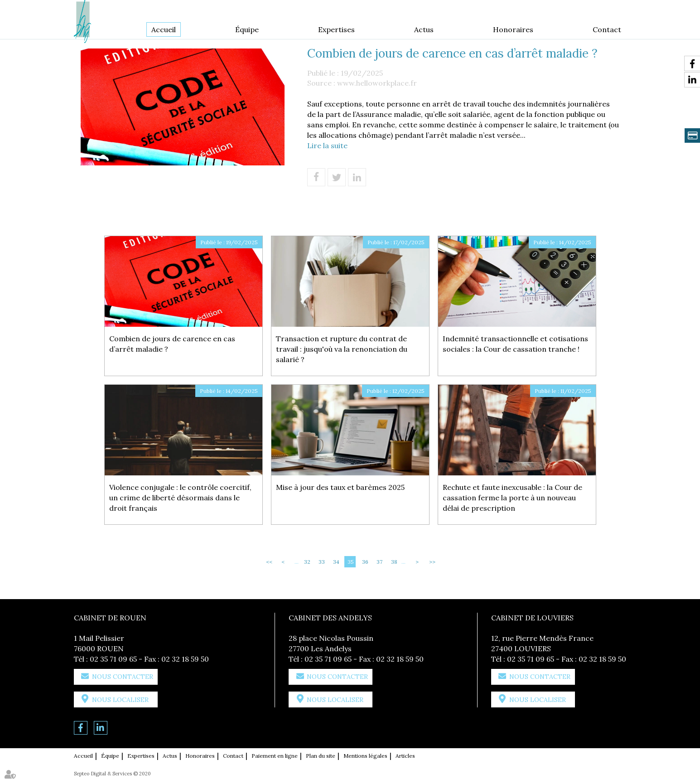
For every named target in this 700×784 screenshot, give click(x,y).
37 (379, 562)
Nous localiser (120, 700)
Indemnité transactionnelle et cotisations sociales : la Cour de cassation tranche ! (515, 344)
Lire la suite (327, 145)
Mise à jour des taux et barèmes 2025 (340, 487)
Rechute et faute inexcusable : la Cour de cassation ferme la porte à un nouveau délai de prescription (512, 498)
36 (365, 562)
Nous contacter (123, 677)
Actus (424, 29)
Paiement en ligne (275, 756)
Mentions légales (365, 756)
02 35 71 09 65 (113, 659)
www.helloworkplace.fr (377, 83)
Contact (607, 29)
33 (322, 562)
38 (394, 562)
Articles (405, 756)
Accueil (164, 29)
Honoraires (513, 29)
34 (336, 562)
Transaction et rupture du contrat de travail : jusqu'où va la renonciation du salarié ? (342, 349)
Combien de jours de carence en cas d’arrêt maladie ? (172, 344)
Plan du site (321, 756)
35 (351, 562)
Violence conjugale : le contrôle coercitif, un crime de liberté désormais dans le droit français (180, 498)
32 (307, 562)
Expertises (336, 29)
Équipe (247, 29)
